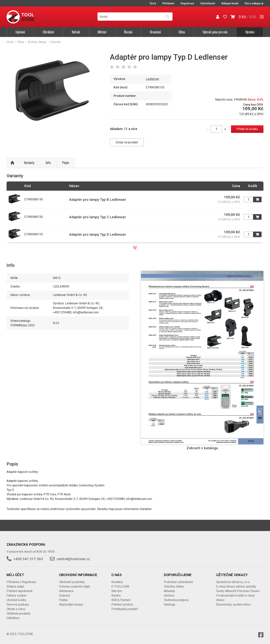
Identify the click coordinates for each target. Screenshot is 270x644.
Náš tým (117, 591)
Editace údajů (15, 586)
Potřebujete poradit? (125, 609)
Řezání (128, 32)
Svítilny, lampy (37, 42)
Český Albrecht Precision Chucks (238, 591)
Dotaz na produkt (127, 142)
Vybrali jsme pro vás (215, 32)
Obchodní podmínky (72, 582)
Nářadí (76, 32)
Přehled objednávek (20, 591)
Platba (63, 600)
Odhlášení (13, 618)
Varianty (29, 163)
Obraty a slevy (16, 609)
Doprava (64, 595)
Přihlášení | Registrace (21, 582)
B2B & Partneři (121, 600)
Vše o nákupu (254, 3)
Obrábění (48, 32)
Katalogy (170, 605)
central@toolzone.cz (73, 559)
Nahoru (12, 163)
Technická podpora (176, 600)
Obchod (169, 595)
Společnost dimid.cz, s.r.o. (233, 582)
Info (48, 163)
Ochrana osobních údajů (75, 586)
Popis (66, 163)
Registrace (187, 3)
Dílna (182, 32)
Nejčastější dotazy (71, 605)
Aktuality (169, 591)
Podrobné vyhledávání (178, 582)
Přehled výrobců (122, 605)
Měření (102, 32)
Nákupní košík (230, 3)
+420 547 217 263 (28, 559)
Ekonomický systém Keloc (234, 605)
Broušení (155, 32)
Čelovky (55, 42)
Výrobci (250, 32)
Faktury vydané (16, 595)
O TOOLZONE (120, 586)
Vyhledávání (208, 3)
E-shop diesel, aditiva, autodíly (236, 586)
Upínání (20, 32)
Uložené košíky (16, 600)
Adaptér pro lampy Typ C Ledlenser (98, 217)
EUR (253, 17)
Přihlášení (168, 3)
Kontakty (117, 582)
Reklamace (66, 591)
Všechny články (174, 586)
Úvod (153, 3)
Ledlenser (153, 79)
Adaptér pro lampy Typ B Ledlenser (98, 200)
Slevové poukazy (18, 605)
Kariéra (116, 595)
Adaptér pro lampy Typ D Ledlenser (98, 234)
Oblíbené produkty (19, 614)
